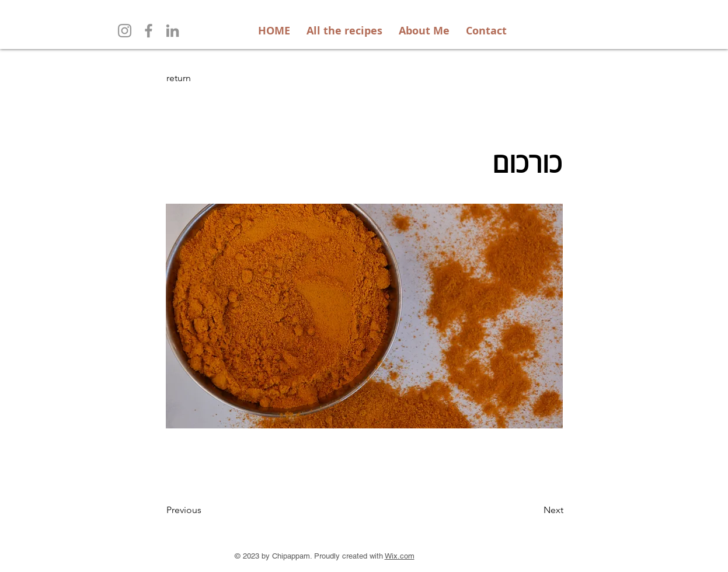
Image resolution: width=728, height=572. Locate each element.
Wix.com (400, 556)
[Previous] (205, 510)
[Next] (534, 510)
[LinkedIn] (173, 31)
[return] (205, 78)
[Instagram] (125, 31)
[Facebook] (149, 31)
